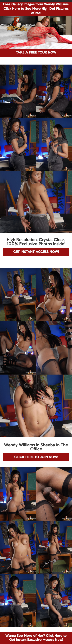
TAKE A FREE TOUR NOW (36, 53)
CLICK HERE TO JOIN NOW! (36, 457)
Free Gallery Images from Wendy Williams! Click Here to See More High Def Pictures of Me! (36, 9)
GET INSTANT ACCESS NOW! (36, 252)
